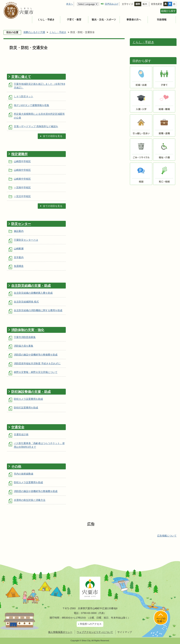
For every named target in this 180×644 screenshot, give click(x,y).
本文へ (69, 4)
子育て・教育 (74, 20)
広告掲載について (167, 536)
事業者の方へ (134, 20)
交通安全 (18, 427)
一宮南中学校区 (22, 187)
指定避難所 (19, 154)
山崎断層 (19, 249)
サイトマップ (125, 632)
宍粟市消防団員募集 (25, 337)
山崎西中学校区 (22, 161)
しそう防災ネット (24, 96)
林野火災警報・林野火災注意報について (36, 372)
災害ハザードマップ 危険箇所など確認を (36, 126)
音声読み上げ (112, 4)
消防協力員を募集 (24, 346)
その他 (16, 467)
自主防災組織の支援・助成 (31, 286)
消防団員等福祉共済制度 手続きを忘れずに (37, 363)
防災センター (21, 224)
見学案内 (19, 257)
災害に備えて (21, 77)
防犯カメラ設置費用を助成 (28, 399)
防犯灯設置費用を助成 (26, 408)
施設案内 (19, 231)
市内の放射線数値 (24, 474)
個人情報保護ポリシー (60, 632)
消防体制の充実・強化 (28, 330)
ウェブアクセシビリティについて (95, 632)
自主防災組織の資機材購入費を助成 (33, 293)
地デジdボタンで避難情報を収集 (31, 105)
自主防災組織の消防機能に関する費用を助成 (38, 310)
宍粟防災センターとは (26, 240)
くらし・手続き (46, 20)
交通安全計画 (21, 434)
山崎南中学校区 (22, 170)
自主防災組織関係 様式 (26, 302)
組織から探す (168, 11)
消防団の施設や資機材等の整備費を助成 (36, 355)
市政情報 (162, 20)
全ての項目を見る (53, 136)
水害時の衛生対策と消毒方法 (30, 500)
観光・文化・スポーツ (104, 20)
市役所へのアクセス (91, 624)
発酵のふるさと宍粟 (34, 32)
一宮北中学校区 (22, 196)
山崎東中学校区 (22, 179)
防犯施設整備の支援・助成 (31, 392)
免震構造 (19, 266)
